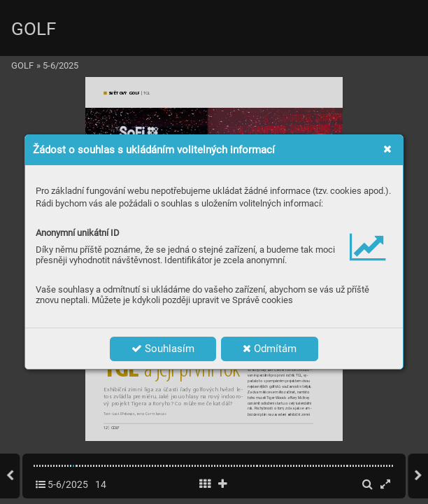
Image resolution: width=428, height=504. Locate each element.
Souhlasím (163, 349)
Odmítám (270, 349)
